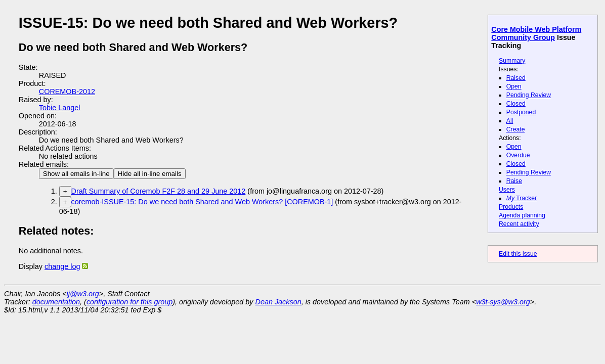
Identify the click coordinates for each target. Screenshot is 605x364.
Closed (516, 104)
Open (514, 86)
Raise (514, 181)
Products (511, 207)
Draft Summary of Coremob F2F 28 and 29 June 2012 (159, 191)
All (510, 121)
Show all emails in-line (76, 174)
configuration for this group (129, 302)
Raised (516, 78)
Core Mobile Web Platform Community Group (536, 33)
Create (516, 129)
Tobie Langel (60, 108)
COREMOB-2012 (67, 92)
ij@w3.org (83, 294)
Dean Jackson (278, 302)
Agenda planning (522, 215)
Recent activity (519, 224)
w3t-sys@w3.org (503, 302)
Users (507, 190)
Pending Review (529, 95)
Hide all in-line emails (150, 174)
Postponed (521, 112)
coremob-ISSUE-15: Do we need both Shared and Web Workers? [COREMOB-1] (202, 202)
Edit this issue (518, 254)
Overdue (518, 155)
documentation (56, 302)
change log (62, 266)
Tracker (522, 198)
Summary (512, 61)
